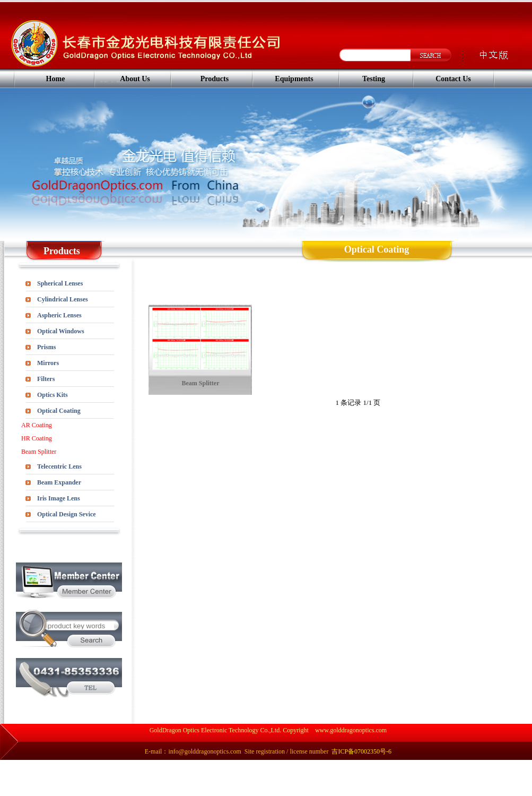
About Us (135, 79)
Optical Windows (61, 331)
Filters (46, 379)
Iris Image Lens (59, 498)
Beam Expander (59, 482)
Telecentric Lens (59, 466)
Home (56, 79)
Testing (374, 79)
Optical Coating (59, 411)
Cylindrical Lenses (63, 299)
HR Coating (37, 438)
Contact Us (453, 79)
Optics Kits (53, 395)
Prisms (46, 347)
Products (215, 79)
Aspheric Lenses (59, 315)
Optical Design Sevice (67, 514)
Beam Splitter (39, 452)
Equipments (294, 79)
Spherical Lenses (60, 283)
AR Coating (37, 425)
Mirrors (48, 363)
